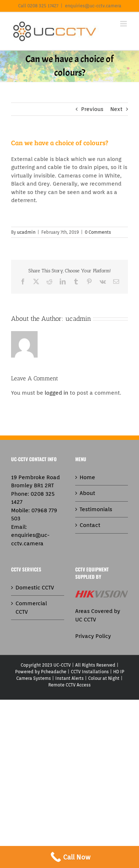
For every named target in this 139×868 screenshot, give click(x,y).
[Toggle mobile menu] (124, 24)
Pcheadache (54, 672)
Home (87, 477)
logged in (56, 393)
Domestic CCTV (35, 588)
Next (116, 109)
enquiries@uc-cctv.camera (93, 6)
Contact (90, 525)
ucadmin (26, 232)
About (87, 493)
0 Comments (98, 232)
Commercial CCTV (31, 608)
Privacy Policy (93, 636)
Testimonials (96, 509)
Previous (92, 109)
